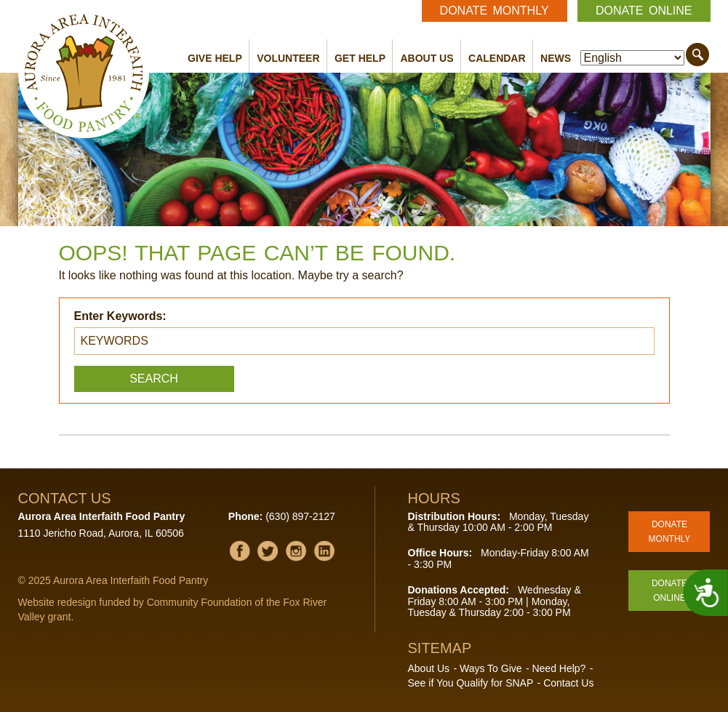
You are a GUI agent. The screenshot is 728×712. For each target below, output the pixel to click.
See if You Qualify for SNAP (471, 683)
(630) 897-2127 (300, 516)
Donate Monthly (495, 11)
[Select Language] (632, 58)
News (556, 58)
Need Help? (559, 668)
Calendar (497, 58)
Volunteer (288, 58)
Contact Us (568, 683)
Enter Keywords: (120, 316)
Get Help (360, 58)
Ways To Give (491, 668)
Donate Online (644, 11)
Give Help (215, 58)
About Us (427, 58)
